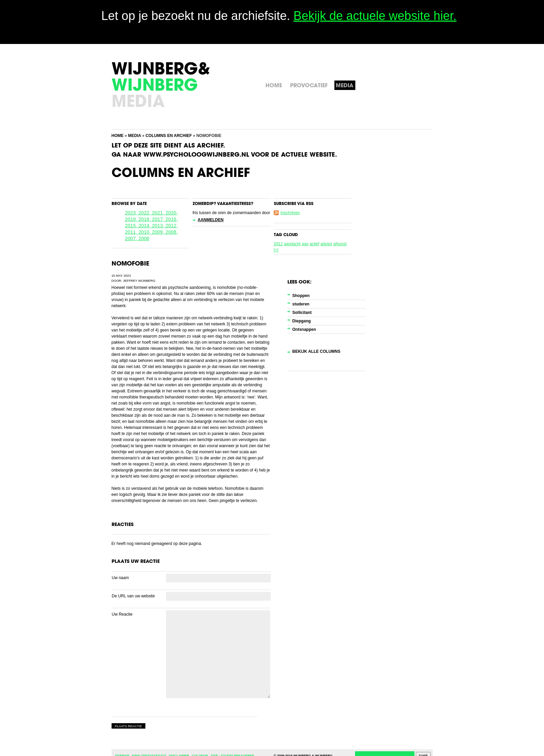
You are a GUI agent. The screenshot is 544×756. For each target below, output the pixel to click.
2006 (144, 238)
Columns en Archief (169, 136)
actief (315, 244)
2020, (172, 213)
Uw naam (121, 578)
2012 (278, 244)
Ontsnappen (304, 329)
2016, (172, 219)
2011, (132, 232)
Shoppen (301, 296)
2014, (145, 226)
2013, (159, 226)
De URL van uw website (134, 596)
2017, (159, 219)
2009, (159, 232)
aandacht (292, 244)
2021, (159, 213)
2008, (172, 232)
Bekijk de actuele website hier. (375, 16)
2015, (132, 226)
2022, (145, 213)
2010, (145, 232)
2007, (132, 238)
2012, (172, 226)
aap (305, 244)
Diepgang (302, 321)
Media (135, 136)
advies (326, 244)
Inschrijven (290, 213)
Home (118, 136)
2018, (145, 219)
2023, (132, 213)
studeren (301, 304)
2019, (132, 219)
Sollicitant (302, 313)
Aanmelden (211, 220)
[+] (276, 250)
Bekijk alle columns (316, 351)
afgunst (340, 244)
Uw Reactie (122, 614)
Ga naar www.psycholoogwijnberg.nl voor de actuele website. (224, 155)
